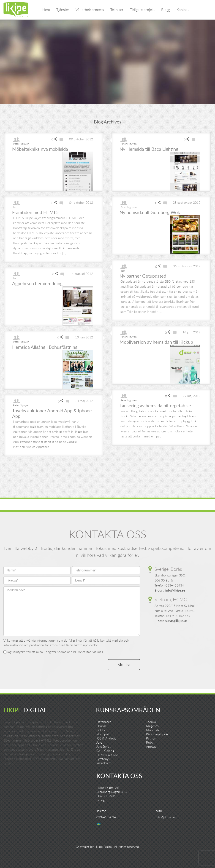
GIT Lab (102, 730)
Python (151, 738)
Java (99, 742)
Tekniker (117, 9)
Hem (46, 9)
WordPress (104, 763)
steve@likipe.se (176, 621)
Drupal (101, 726)
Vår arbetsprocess (90, 9)
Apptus (151, 746)
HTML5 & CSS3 (107, 755)
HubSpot (103, 734)
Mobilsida (153, 730)
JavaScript (103, 746)
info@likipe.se (175, 590)
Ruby (150, 742)
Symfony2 (103, 759)
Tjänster (63, 9)
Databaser (104, 722)
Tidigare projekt (142, 9)
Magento (152, 726)
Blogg (166, 9)
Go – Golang (105, 751)
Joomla (151, 722)
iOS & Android (106, 738)
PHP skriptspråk (157, 734)
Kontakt (183, 9)
